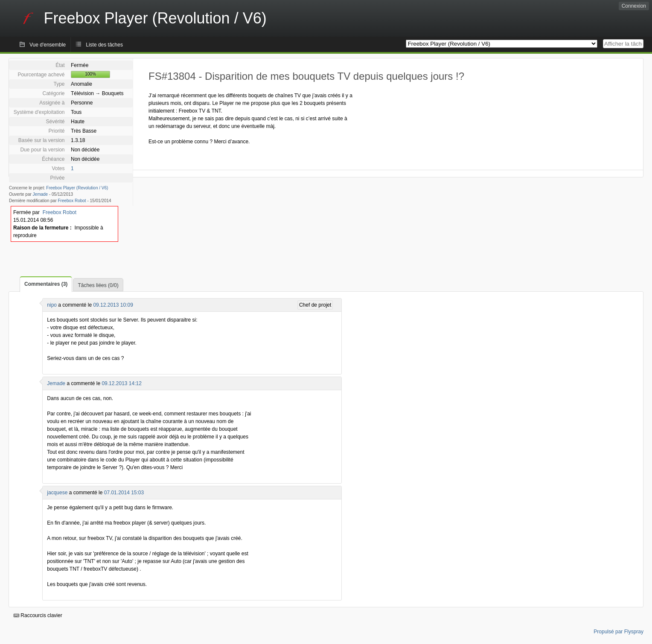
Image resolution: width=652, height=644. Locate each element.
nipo (52, 305)
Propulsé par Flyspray (619, 632)
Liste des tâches (104, 45)
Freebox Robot (72, 201)
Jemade (41, 194)
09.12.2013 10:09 (113, 305)
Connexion (634, 6)
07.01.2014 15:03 (124, 493)
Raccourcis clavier (38, 615)
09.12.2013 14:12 (121, 383)
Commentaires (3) (46, 284)
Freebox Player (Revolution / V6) (77, 188)
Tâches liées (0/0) (98, 285)
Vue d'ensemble (48, 45)
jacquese (57, 493)
